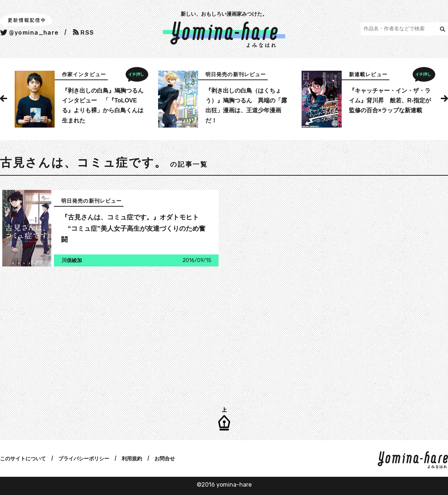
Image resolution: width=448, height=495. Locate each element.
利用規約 (132, 459)
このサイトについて (23, 459)
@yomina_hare (30, 33)
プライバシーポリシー (84, 459)
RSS (84, 33)
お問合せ (165, 459)
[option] (80, 99)
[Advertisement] (107, 332)
